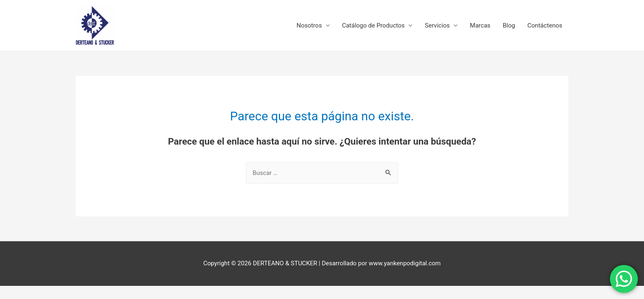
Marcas (480, 25)
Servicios (437, 25)
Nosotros (309, 25)
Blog (509, 25)
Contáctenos (545, 25)
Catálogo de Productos (374, 25)
